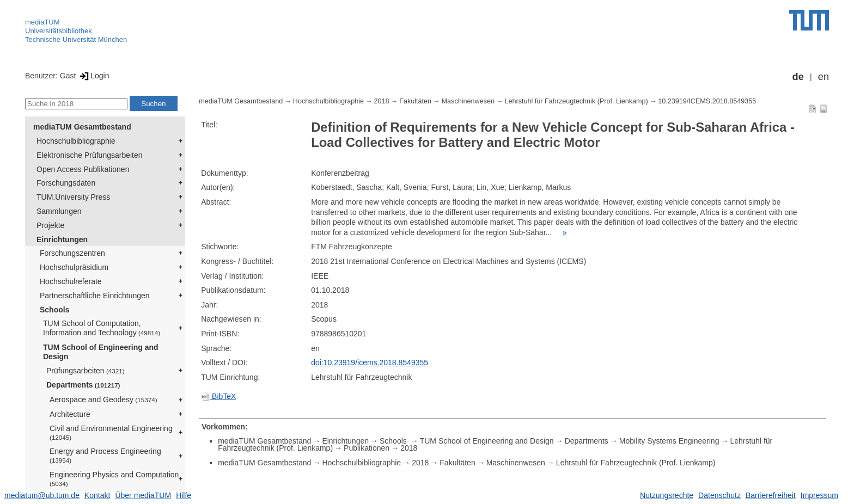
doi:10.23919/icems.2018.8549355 (370, 362)
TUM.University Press (73, 197)
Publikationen (367, 448)
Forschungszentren (72, 253)
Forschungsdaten (66, 183)
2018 (382, 101)
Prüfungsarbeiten (86, 371)
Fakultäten (415, 101)
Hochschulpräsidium (74, 267)
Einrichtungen (62, 239)
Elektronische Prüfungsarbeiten (90, 155)
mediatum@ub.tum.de (42, 495)
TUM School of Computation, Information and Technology (102, 328)
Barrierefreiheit (771, 495)
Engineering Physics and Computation (114, 479)
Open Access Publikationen (83, 169)
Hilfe (184, 495)
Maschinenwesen (468, 101)
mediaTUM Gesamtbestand (82, 127)
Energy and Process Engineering (105, 455)
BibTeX (218, 396)
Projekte (50, 225)
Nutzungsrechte (667, 495)
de (798, 77)
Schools (54, 310)
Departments (83, 385)
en (823, 77)
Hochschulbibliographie (76, 141)
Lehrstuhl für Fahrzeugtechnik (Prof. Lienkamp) (577, 101)
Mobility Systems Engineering (669, 441)
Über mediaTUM (143, 495)
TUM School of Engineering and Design (101, 352)
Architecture (70, 414)
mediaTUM (42, 22)
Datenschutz (719, 495)
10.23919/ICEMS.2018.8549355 (707, 101)
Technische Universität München (76, 39)
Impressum (819, 495)
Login (93, 76)
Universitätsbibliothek (59, 31)
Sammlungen (59, 211)
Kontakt (97, 495)
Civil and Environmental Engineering (111, 432)
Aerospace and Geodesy (103, 399)
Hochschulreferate (71, 281)
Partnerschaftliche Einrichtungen (95, 296)
